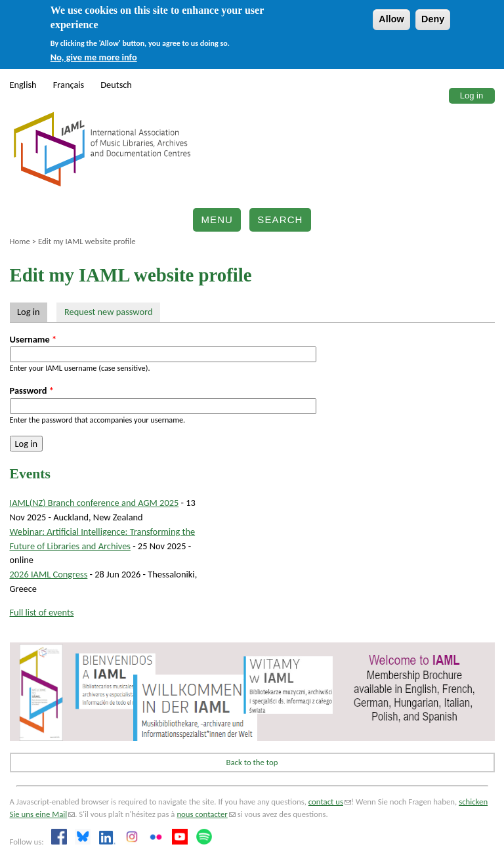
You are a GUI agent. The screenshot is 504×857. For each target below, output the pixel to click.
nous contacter (206, 814)
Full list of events (42, 612)
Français (69, 85)
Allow (391, 19)
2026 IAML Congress (49, 574)
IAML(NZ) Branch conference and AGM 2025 (94, 503)
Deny (433, 19)
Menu (217, 219)
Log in (472, 95)
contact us (330, 802)
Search (280, 219)
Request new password (109, 312)
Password (32, 390)
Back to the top (252, 762)
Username (33, 339)
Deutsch (116, 85)
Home (20, 241)
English (23, 85)
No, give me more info (94, 57)
